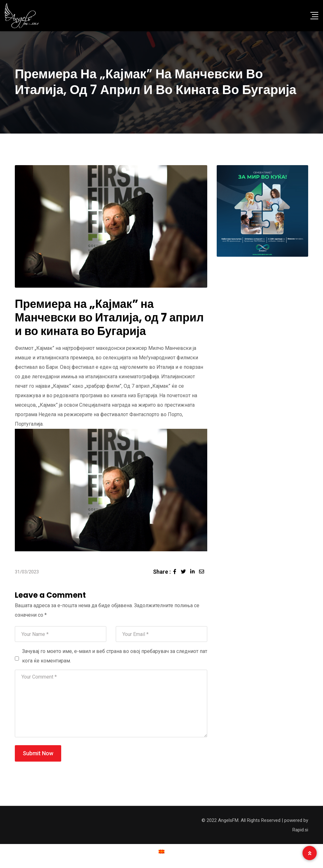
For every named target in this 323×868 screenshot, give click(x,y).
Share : (162, 572)
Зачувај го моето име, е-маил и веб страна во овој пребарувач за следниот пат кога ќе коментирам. (115, 656)
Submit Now (38, 753)
